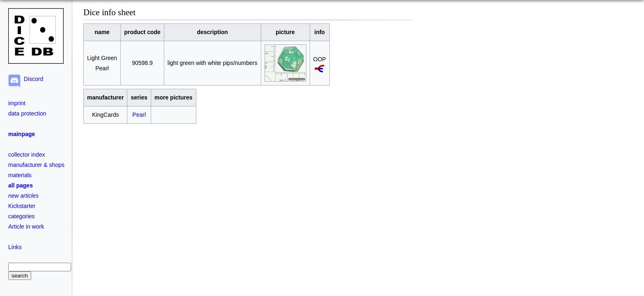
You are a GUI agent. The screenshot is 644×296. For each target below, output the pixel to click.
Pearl (139, 115)
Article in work (26, 227)
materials (20, 175)
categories (22, 216)
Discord (32, 79)
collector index (27, 155)
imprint (17, 103)
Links (15, 247)
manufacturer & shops (36, 165)
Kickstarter (22, 206)
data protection (27, 113)
